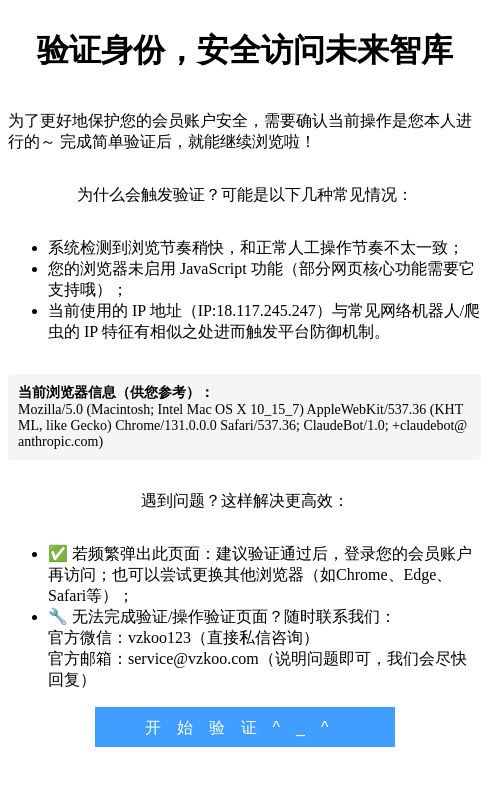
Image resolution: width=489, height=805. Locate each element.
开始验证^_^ (245, 727)
